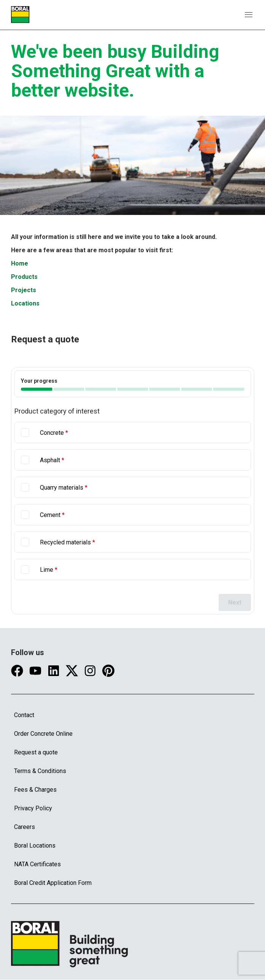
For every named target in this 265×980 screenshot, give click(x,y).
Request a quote (36, 752)
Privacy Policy (33, 808)
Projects (24, 290)
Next (235, 602)
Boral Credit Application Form (53, 883)
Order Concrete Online (43, 734)
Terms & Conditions (40, 771)
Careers (25, 827)
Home (20, 263)
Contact (24, 715)
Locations (25, 303)
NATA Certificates (37, 864)
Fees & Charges (35, 790)
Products (24, 277)
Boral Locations (35, 846)
